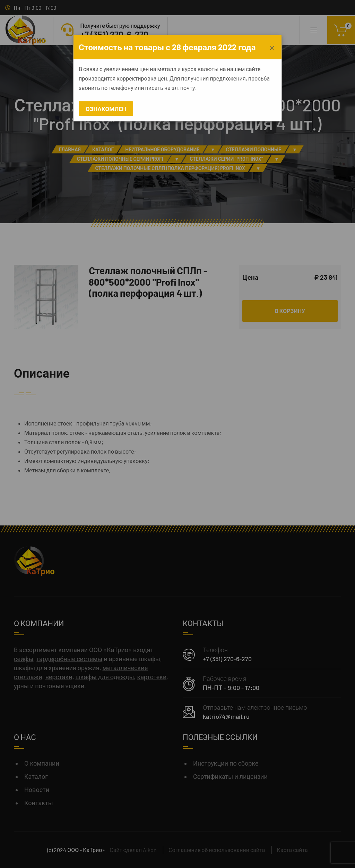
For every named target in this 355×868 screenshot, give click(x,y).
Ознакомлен (106, 109)
